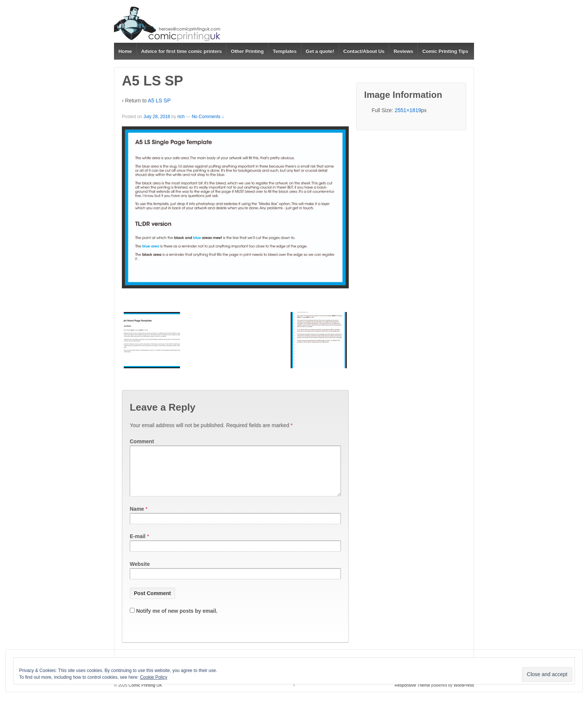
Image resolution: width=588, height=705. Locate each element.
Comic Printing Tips (445, 51)
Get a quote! (320, 51)
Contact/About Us (364, 51)
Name (137, 518)
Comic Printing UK (145, 694)
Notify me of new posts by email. (177, 620)
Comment (142, 441)
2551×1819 (408, 110)
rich (181, 117)
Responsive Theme (412, 694)
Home (125, 51)
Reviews (403, 51)
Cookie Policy (154, 677)
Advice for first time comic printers (181, 51)
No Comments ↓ (208, 117)
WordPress (464, 694)
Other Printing (247, 51)
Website (140, 573)
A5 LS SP (159, 100)
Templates (285, 51)
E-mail (138, 545)
